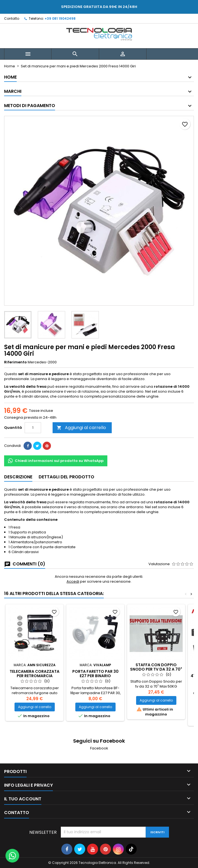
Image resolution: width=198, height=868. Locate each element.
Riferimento (15, 362)
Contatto (12, 18)
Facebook (99, 748)
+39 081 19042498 (60, 18)
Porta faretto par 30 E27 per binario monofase (95, 676)
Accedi (73, 581)
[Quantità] (33, 428)
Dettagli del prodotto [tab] (66, 477)
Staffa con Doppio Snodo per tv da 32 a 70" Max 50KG (156, 669)
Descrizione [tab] (18, 477)
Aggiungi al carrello (81, 428)
